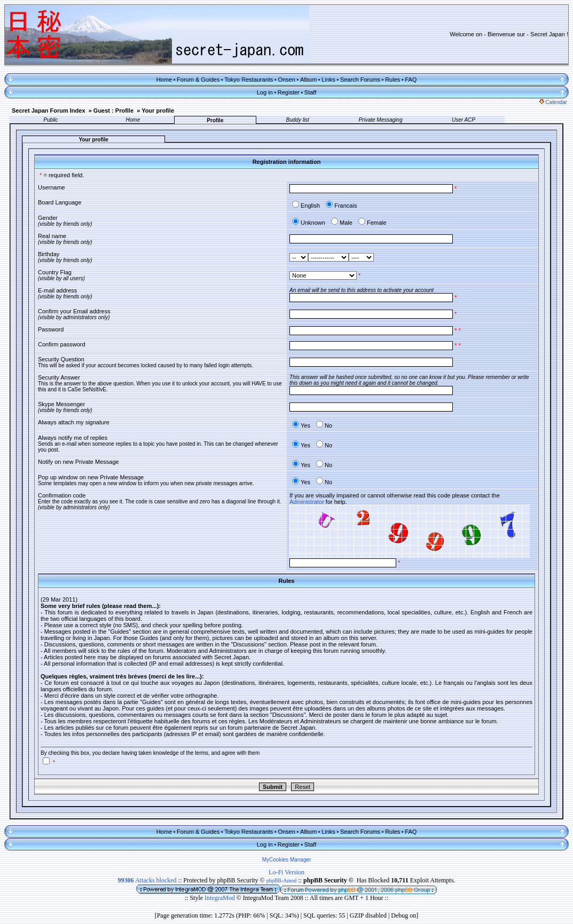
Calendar (553, 102)
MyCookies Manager (287, 860)
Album (308, 80)
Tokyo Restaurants (249, 80)
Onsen (286, 80)
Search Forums (360, 80)
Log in (265, 92)
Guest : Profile (113, 110)
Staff (310, 92)
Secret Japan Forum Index (49, 110)
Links (328, 80)
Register (289, 92)
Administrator (307, 502)
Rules (393, 80)
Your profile (158, 110)
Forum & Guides (198, 80)
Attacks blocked (147, 880)
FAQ (411, 80)
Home (164, 80)
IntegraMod (221, 898)
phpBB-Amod (282, 880)
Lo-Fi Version (286, 872)
